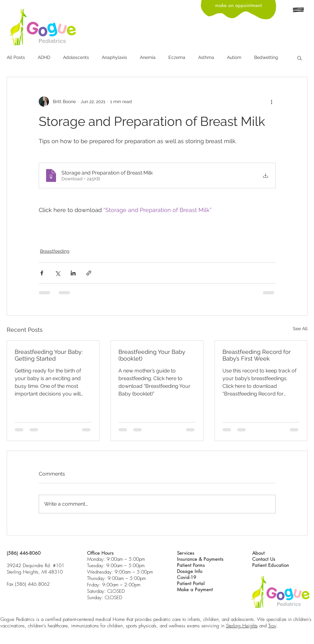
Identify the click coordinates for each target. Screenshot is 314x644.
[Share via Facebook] (42, 273)
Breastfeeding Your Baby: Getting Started (49, 355)
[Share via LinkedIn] (73, 273)
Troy (272, 626)
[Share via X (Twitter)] (57, 273)
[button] (299, 10)
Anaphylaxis (114, 57)
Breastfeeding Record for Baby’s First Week (257, 355)
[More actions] (272, 102)
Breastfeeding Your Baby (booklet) (152, 355)
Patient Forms (191, 565)
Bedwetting (266, 57)
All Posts (16, 57)
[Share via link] (89, 273)
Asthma (206, 57)
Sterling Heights (242, 626)
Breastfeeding (55, 251)
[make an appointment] (238, 5)
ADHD (44, 57)
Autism (234, 57)
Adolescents (76, 57)
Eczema (177, 57)
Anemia (148, 57)
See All (300, 329)
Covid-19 (187, 577)
